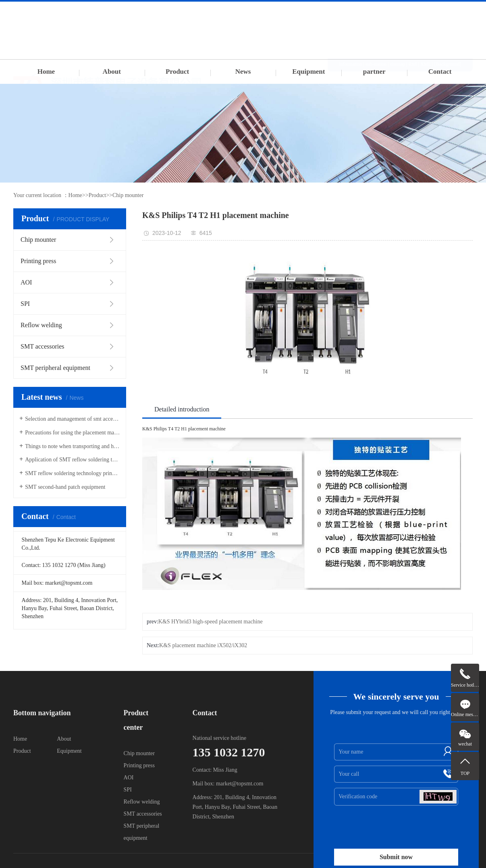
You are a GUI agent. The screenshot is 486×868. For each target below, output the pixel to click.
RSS (412, 12)
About (112, 72)
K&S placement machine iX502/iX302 (203, 645)
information (351, 12)
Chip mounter (128, 195)
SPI (128, 790)
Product (177, 72)
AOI (129, 778)
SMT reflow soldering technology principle (73, 473)
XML (426, 12)
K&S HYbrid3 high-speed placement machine (211, 622)
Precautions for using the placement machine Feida (73, 433)
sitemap (398, 12)
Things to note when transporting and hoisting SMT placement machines (73, 446)
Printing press (139, 765)
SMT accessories (143, 814)
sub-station (376, 12)
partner (374, 72)
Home (46, 72)
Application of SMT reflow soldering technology (73, 460)
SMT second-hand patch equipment (65, 487)
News (243, 72)
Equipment (308, 72)
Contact (440, 72)
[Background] (448, 12)
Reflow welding (142, 802)
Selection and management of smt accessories (73, 419)
